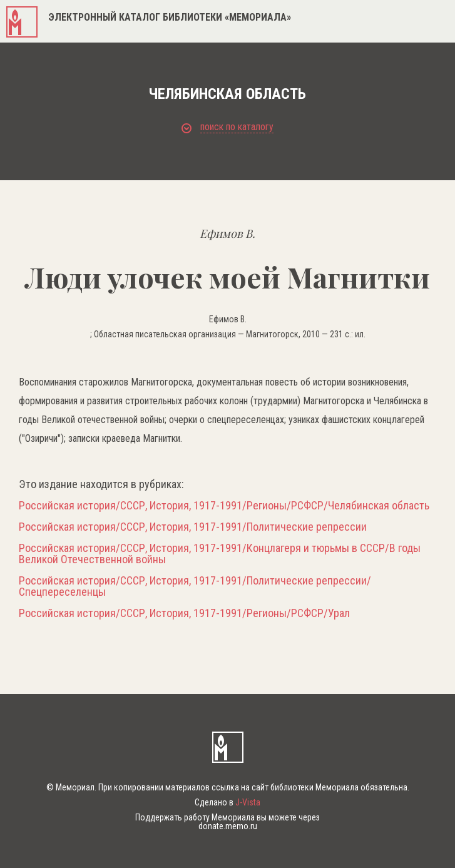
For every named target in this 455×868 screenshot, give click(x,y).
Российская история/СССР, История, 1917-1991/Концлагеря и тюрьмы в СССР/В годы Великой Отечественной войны (220, 554)
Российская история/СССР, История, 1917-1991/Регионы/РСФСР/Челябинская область (224, 506)
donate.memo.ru (228, 826)
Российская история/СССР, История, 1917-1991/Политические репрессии (193, 527)
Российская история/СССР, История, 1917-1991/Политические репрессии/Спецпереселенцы (195, 586)
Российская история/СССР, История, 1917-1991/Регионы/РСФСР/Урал (184, 613)
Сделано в (227, 802)
